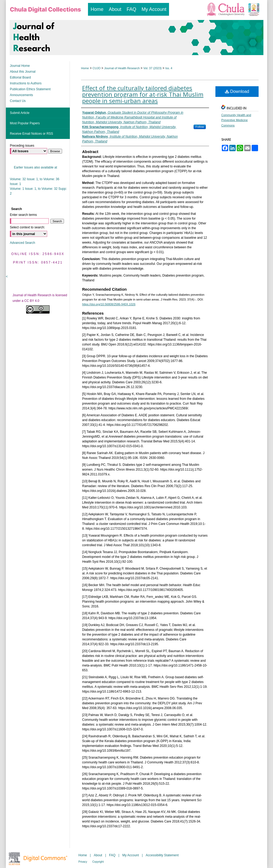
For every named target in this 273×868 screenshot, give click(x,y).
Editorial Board (20, 77)
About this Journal (23, 72)
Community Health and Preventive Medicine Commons (236, 120)
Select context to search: (27, 227)
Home (85, 68)
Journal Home (20, 66)
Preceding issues (22, 146)
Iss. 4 (169, 68)
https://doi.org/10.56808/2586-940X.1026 (109, 304)
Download (237, 91)
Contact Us (18, 101)
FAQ (112, 855)
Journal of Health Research (122, 68)
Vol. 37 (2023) (153, 68)
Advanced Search (23, 243)
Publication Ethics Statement (30, 89)
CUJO (97, 68)
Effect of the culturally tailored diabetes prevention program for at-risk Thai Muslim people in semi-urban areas (143, 94)
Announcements (21, 95)
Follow (200, 127)
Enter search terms (23, 215)
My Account (131, 855)
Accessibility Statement (162, 855)
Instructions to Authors (26, 83)
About (98, 855)
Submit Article (20, 113)
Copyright (98, 862)
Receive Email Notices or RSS (31, 134)
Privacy (83, 862)
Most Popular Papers (25, 123)
